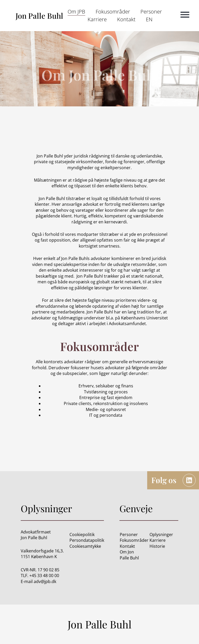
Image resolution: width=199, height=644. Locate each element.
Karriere (97, 19)
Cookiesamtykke (85, 546)
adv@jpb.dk (45, 581)
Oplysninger (161, 535)
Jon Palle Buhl (39, 16)
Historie (157, 546)
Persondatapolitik (87, 540)
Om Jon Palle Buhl (129, 555)
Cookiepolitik (82, 535)
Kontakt (126, 19)
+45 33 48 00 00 (44, 576)
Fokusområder (113, 12)
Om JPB (76, 12)
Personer (151, 12)
